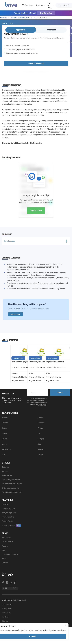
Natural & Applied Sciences (20, 18)
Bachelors (3, 18)
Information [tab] (51, 30)
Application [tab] (21, 30)
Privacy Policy (42, 405)
